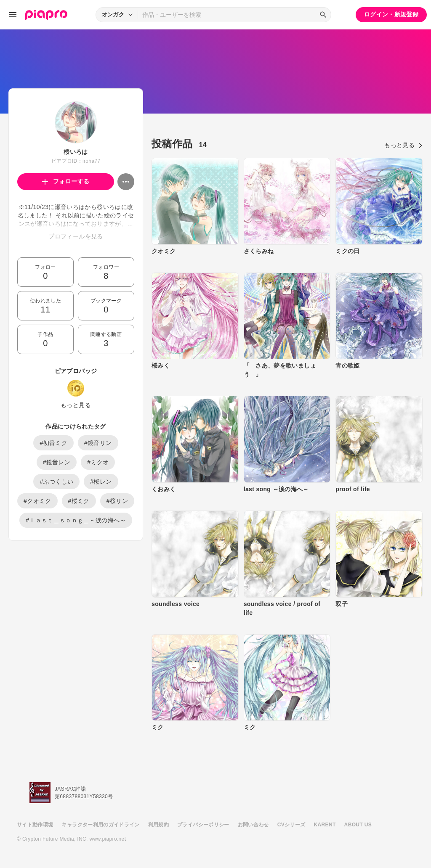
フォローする (66, 181)
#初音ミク (53, 443)
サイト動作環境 (35, 825)
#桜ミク (79, 501)
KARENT (325, 825)
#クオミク (37, 501)
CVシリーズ (291, 825)
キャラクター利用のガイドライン (100, 825)
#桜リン (117, 501)
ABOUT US (358, 825)
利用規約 (158, 825)
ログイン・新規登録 (391, 14)
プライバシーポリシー (203, 825)
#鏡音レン (57, 462)
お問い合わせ (253, 825)
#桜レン (101, 482)
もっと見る (76, 405)
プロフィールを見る (76, 236)
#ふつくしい (56, 482)
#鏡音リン (98, 443)
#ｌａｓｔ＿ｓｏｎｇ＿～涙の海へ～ (76, 520)
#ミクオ (98, 462)
